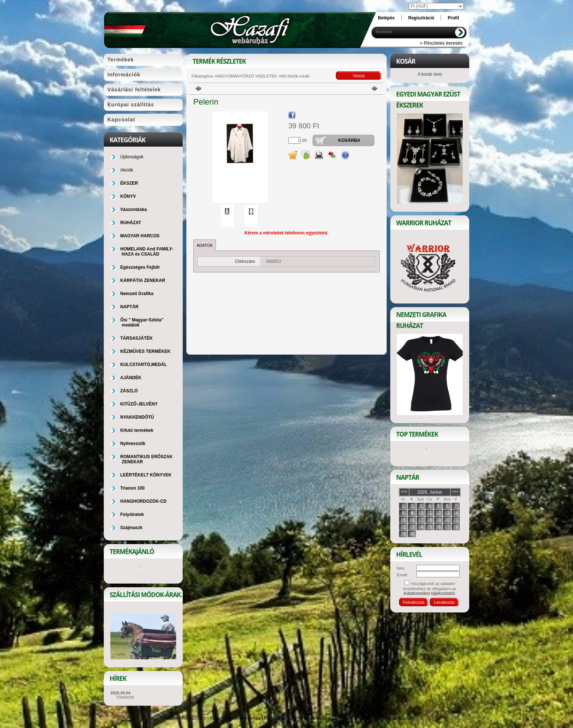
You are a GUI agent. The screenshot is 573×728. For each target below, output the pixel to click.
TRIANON (125, 697)
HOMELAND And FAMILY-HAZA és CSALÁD (147, 252)
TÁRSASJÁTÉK (136, 338)
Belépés (386, 18)
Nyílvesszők (133, 444)
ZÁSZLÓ (129, 391)
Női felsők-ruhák (295, 76)
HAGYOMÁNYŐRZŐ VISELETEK (247, 76)
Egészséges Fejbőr (140, 267)
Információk (289, 718)
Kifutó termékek (137, 430)
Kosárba (349, 140)
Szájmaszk (131, 528)
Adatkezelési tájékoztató (390, 718)
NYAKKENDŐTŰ (137, 417)
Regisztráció (194, 718)
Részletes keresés (243, 718)
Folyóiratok (132, 514)
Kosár (215, 718)
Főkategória (202, 76)
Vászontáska (134, 210)
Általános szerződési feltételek (333, 718)
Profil (269, 718)
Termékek (169, 718)
